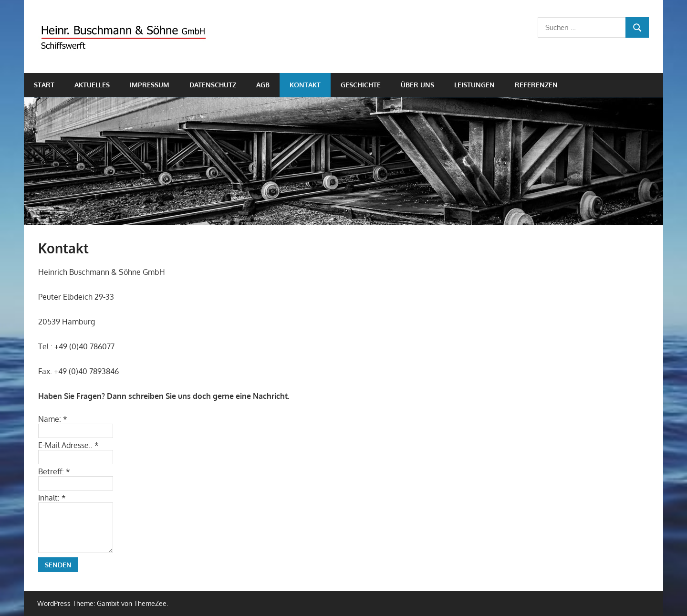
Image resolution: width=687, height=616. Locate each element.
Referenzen (536, 85)
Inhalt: (52, 498)
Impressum (150, 85)
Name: (53, 419)
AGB (263, 85)
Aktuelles (92, 85)
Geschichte (361, 85)
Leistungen (474, 85)
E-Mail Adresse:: (68, 445)
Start (44, 85)
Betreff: (54, 471)
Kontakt (305, 85)
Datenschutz (213, 85)
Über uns (417, 85)
